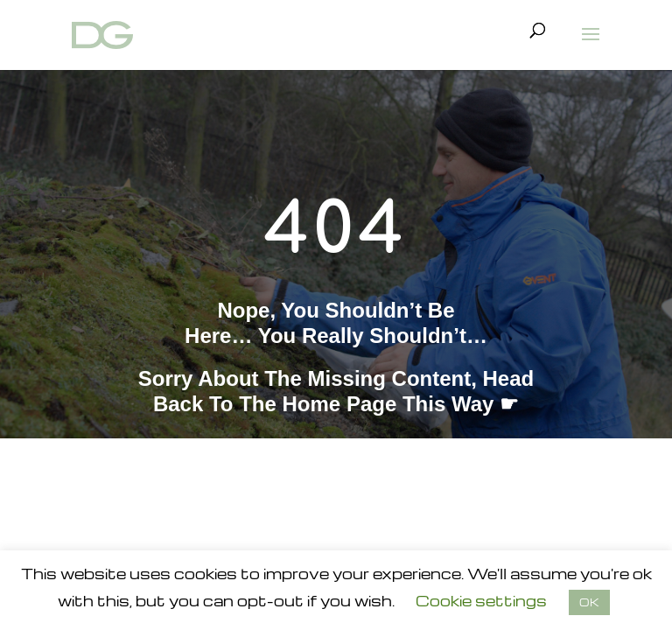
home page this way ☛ (401, 404)
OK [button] (589, 602)
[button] (591, 45)
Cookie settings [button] (481, 601)
